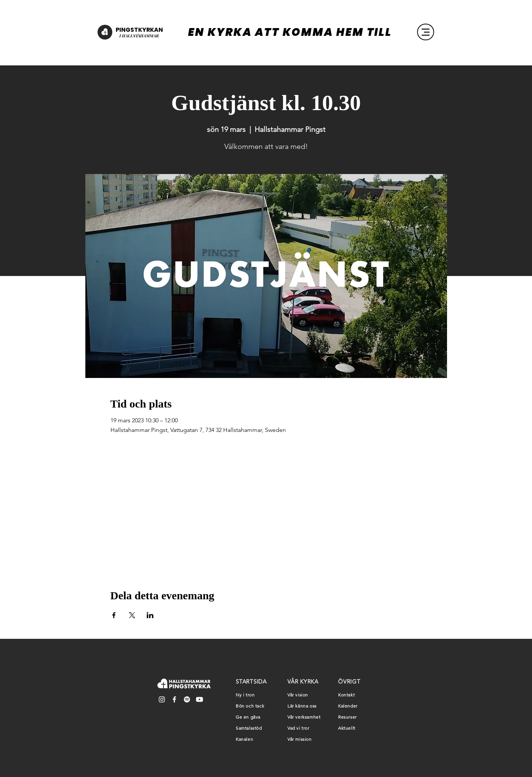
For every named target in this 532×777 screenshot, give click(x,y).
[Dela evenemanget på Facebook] (114, 615)
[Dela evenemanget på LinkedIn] (150, 615)
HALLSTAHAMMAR (140, 36)
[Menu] (426, 32)
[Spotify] (187, 699)
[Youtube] (199, 699)
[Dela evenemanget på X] (132, 615)
